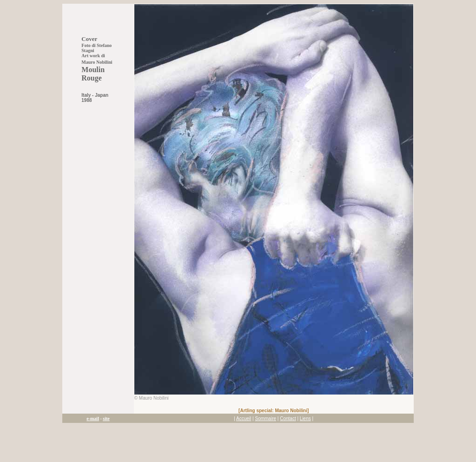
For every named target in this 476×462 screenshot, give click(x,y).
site (106, 418)
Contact (288, 418)
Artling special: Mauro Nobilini (273, 411)
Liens (305, 418)
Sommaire (265, 418)
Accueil (244, 418)
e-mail (93, 418)
